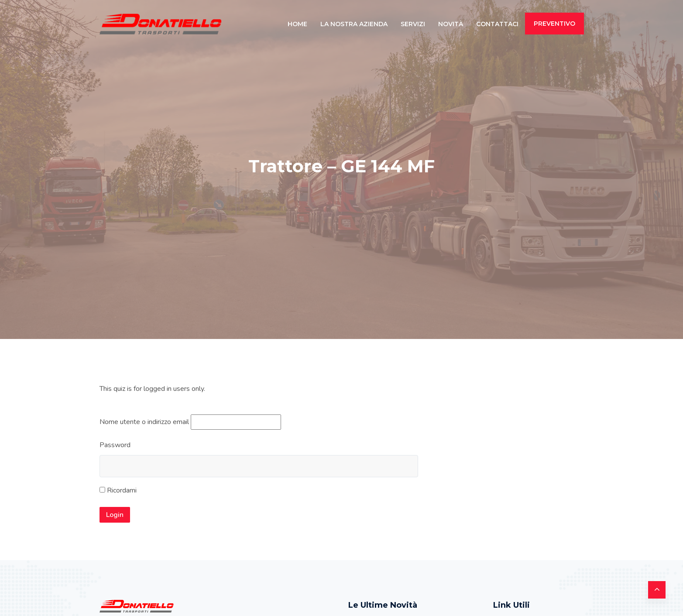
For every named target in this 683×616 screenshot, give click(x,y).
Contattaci (497, 24)
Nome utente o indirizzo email (144, 422)
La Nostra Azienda (354, 24)
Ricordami (118, 490)
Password (115, 445)
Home (297, 24)
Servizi (413, 24)
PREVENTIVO (554, 24)
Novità (451, 24)
